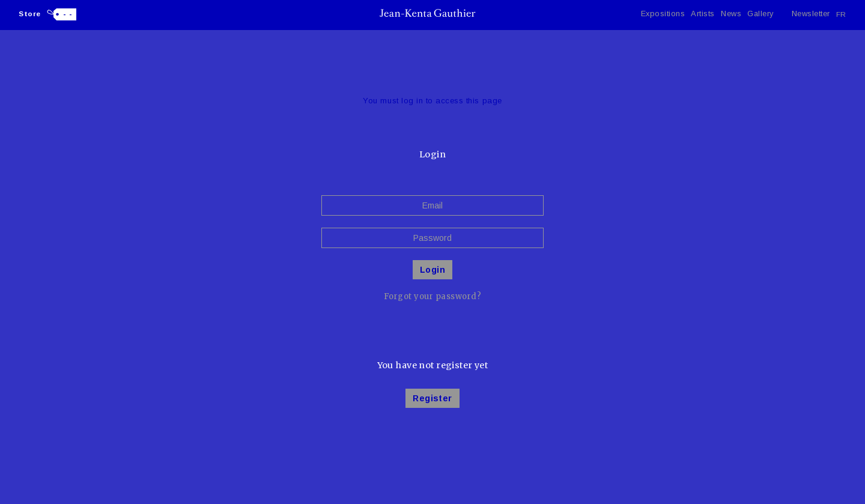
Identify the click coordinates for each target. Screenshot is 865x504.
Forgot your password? (433, 296)
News (731, 14)
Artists (703, 14)
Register (432, 398)
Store (30, 14)
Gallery (760, 14)
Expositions (663, 14)
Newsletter (811, 14)
